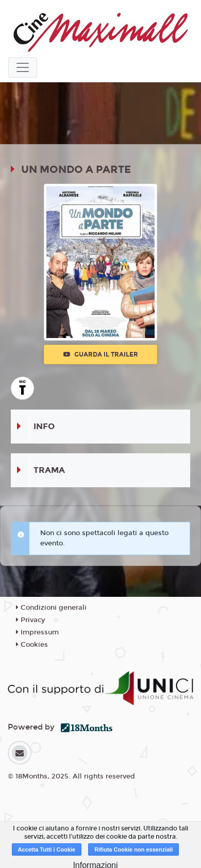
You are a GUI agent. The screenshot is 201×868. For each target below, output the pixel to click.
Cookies (32, 645)
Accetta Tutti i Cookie (47, 849)
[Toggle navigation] (23, 67)
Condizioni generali (51, 608)
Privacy (30, 620)
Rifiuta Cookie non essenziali (133, 849)
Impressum (37, 632)
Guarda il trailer (101, 355)
